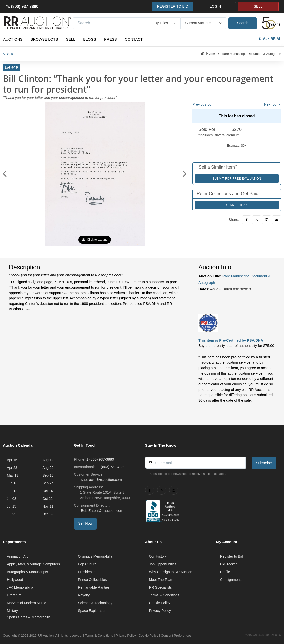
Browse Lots (44, 39)
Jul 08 (12, 499)
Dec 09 (48, 514)
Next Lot (271, 104)
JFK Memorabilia (20, 587)
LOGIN (215, 6)
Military (12, 611)
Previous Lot (202, 104)
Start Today (237, 205)
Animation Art (17, 556)
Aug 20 (48, 468)
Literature (14, 595)
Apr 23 (12, 468)
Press (111, 39)
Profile (225, 572)
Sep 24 (48, 483)
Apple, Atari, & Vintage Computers (33, 564)
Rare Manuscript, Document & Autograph (251, 54)
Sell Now (85, 523)
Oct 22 (48, 499)
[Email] (277, 220)
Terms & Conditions (164, 595)
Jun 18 (12, 491)
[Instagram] (267, 220)
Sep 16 (48, 475)
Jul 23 (12, 514)
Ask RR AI (269, 39)
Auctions (13, 39)
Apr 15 (12, 460)
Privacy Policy (160, 611)
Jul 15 (12, 506)
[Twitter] (257, 220)
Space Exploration (92, 611)
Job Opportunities (163, 564)
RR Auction (46, 636)
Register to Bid (232, 556)
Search (243, 23)
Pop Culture (87, 564)
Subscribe (264, 463)
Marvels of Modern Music (26, 603)
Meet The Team (161, 580)
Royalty (84, 595)
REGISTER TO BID (172, 6)
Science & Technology (95, 603)
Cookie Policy (160, 603)
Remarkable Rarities (94, 587)
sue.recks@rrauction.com (101, 480)
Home (210, 53)
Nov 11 (48, 506)
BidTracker (228, 564)
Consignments (231, 580)
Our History (158, 556)
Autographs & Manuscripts (27, 572)
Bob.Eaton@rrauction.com (102, 511)
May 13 (13, 475)
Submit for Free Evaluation (237, 179)
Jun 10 (12, 483)
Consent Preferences (176, 636)
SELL (258, 6)
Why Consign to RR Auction (171, 572)
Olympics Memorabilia (95, 556)
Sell (71, 39)
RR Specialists (160, 587)
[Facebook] (247, 220)
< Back (8, 54)
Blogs (90, 39)
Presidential (87, 572)
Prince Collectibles (92, 580)
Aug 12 (48, 460)
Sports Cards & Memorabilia (29, 617)
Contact (134, 39)
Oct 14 (48, 491)
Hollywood (15, 580)
